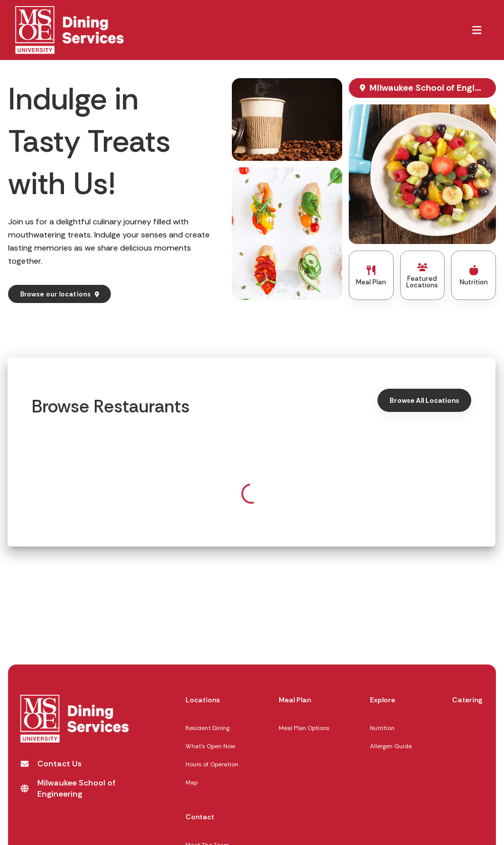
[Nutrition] (474, 275)
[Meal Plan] (371, 275)
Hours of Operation (212, 764)
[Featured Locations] (423, 275)
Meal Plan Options (304, 728)
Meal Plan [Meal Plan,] (295, 700)
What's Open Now (210, 746)
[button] (477, 30)
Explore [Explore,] (383, 700)
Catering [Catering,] (467, 700)
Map (192, 782)
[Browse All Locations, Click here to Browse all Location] (424, 400)
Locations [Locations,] (203, 700)
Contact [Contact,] (200, 817)
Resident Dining (207, 728)
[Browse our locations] (60, 294)
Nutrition (382, 728)
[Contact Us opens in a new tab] (51, 764)
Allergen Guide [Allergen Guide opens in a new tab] (391, 746)
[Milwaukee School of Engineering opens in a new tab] (76, 789)
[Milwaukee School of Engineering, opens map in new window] (422, 88)
